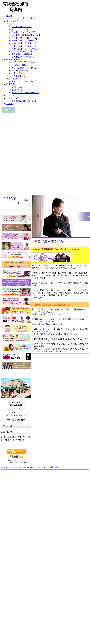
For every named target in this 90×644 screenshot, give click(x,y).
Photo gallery (30, 467)
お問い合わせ (55, 467)
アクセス (42, 467)
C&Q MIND (16, 467)
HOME (5, 467)
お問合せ (8, 110)
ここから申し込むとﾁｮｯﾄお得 (16, 463)
